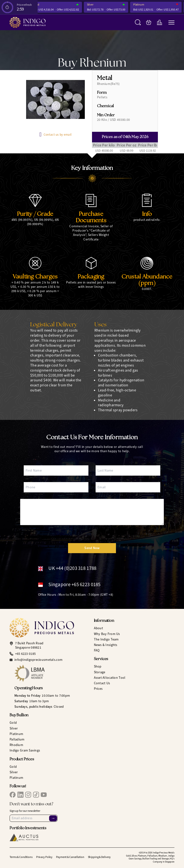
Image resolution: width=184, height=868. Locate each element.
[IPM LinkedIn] (20, 795)
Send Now (92, 548)
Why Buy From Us (107, 634)
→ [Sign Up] (53, 818)
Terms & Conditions (21, 857)
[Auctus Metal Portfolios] (24, 837)
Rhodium (16, 745)
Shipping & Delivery (99, 857)
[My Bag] (149, 22)
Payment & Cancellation (70, 857)
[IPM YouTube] (44, 795)
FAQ (97, 650)
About (98, 628)
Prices (98, 689)
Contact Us (102, 683)
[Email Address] (34, 818)
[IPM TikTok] (36, 795)
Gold (38, 5)
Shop (98, 666)
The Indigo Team (106, 639)
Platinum (141, 5)
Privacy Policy (44, 857)
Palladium (17, 739)
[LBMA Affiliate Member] (52, 673)
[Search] (138, 22)
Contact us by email (57, 135)
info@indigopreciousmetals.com (38, 660)
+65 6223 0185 (26, 654)
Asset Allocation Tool (110, 678)
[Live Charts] (159, 22)
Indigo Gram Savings (25, 750)
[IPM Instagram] (28, 795)
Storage (100, 672)
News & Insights (106, 645)
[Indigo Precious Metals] (28, 22)
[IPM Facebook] (13, 795)
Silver (92, 5)
